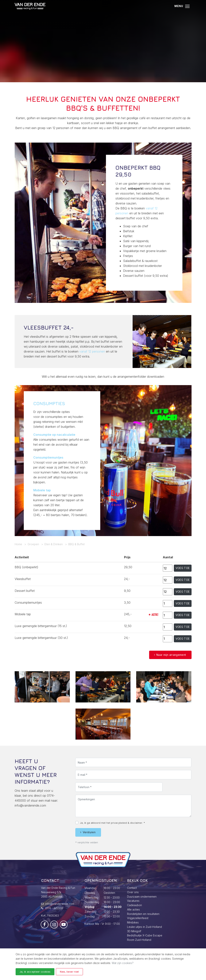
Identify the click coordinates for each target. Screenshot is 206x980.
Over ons (133, 892)
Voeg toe (183, 568)
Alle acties (133, 909)
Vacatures (133, 901)
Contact (132, 888)
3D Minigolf (134, 931)
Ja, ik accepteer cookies (35, 972)
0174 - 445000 (54, 908)
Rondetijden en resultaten (143, 914)
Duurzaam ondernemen (142, 897)
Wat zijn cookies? (123, 963)
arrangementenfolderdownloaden (141, 377)
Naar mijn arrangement (171, 655)
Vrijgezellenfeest (138, 918)
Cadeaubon (134, 905)
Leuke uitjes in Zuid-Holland (144, 927)
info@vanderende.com (30, 824)
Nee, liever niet (69, 972)
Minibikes (133, 922)
